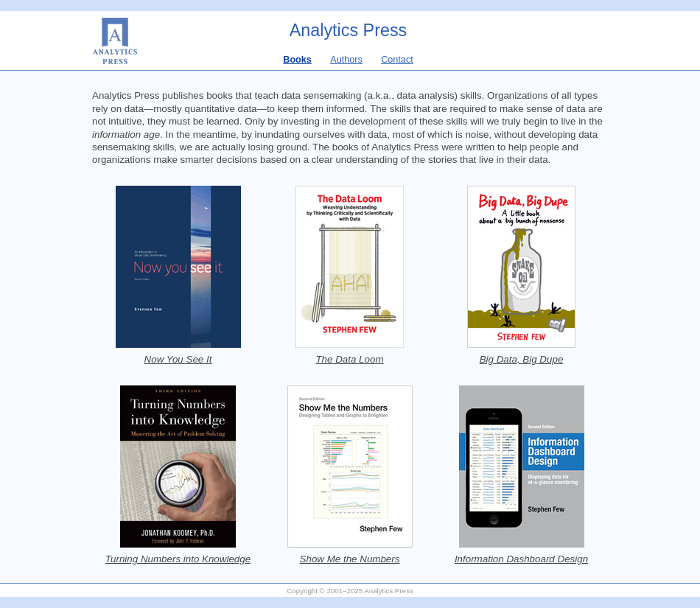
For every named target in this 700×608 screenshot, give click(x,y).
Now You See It (178, 359)
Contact (397, 60)
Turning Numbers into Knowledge (178, 559)
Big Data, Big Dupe (522, 359)
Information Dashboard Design (521, 559)
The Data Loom (349, 359)
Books (297, 60)
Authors (346, 60)
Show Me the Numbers (350, 559)
